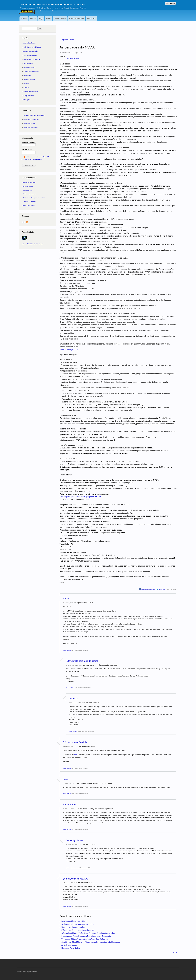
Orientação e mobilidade (32, 47)
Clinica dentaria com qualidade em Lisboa (78, 924)
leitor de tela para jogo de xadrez (82, 661)
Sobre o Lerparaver (30, 194)
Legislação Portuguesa (32, 59)
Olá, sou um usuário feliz (75, 742)
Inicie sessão (67, 650)
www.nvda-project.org (69, 349)
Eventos (33, 19)
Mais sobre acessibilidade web (33, 244)
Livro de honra (28, 186)
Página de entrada (67, 40)
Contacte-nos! (28, 190)
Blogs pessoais (29, 96)
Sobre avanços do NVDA (75, 879)
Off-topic (26, 100)
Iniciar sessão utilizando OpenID (37, 157)
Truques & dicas (29, 79)
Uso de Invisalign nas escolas (73, 927)
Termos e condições (30, 202)
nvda (65, 779)
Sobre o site (91, 19)
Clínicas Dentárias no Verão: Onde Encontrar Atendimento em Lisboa (88, 933)
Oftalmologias (28, 63)
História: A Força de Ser (71, 948)
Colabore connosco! (30, 182)
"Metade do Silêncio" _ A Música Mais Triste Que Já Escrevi (85, 939)
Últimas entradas (60, 19)
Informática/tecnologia (73, 58)
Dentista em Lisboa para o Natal (74, 921)
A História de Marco (69, 945)
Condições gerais (29, 205)
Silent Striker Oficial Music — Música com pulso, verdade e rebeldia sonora (91, 942)
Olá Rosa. (74, 699)
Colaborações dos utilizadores (34, 115)
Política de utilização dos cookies (34, 198)
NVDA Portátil (70, 805)
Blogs (41, 19)
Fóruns (48, 19)
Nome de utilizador (29, 142)
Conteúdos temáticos (31, 119)
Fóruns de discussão (31, 92)
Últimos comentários (77, 19)
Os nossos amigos (30, 55)
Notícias (24, 19)
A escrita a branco (30, 43)
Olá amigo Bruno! (75, 840)
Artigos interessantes (31, 51)
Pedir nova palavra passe (32, 159)
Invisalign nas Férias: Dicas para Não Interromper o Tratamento (86, 936)
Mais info (83, 7)
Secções (25, 38)
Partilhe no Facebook (147, 589)
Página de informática (31, 71)
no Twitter (161, 589)
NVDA (66, 599)
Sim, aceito (170, 2)
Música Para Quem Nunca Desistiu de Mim (78, 930)
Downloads (27, 75)
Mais (175, 953)
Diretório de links (29, 67)
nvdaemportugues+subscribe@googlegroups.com (80, 497)
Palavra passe (27, 149)
